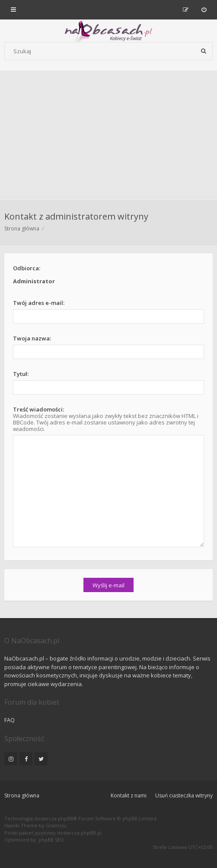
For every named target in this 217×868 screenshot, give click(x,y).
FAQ (10, 720)
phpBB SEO (51, 840)
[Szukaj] (204, 51)
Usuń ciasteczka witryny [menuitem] (184, 795)
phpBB (65, 818)
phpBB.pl (91, 833)
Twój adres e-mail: (39, 303)
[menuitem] (204, 10)
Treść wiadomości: (38, 409)
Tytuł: (21, 374)
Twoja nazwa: (32, 338)
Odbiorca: (27, 268)
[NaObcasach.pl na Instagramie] (11, 759)
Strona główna (22, 795)
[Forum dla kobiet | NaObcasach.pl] (49, 31)
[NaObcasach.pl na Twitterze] (41, 759)
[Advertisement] (108, 136)
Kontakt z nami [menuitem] (129, 795)
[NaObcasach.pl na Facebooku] (26, 759)
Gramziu (56, 825)
